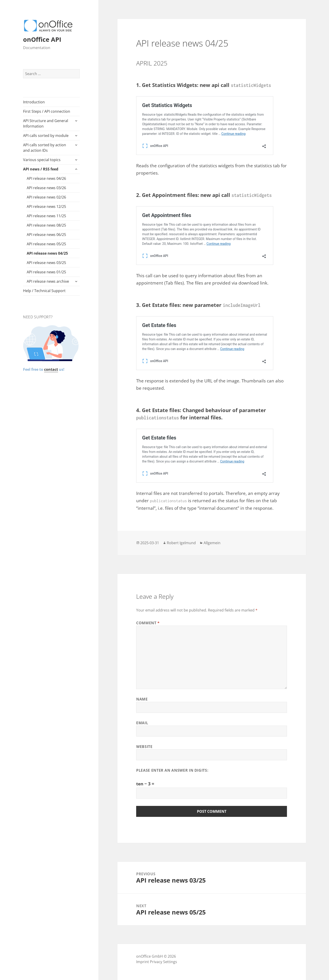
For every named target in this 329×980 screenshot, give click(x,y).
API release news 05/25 (46, 244)
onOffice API (42, 39)
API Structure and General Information (46, 123)
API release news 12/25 (46, 206)
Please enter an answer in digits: (172, 770)
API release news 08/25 (46, 225)
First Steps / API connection (47, 111)
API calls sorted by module (46, 136)
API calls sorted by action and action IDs (45, 148)
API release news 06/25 (46, 235)
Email (142, 723)
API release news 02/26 (46, 197)
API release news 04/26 (46, 178)
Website (144, 747)
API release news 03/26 (46, 188)
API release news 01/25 (46, 272)
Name (142, 699)
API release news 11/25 (46, 216)
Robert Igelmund (181, 543)
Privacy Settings (163, 962)
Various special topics (42, 160)
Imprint (143, 962)
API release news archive (48, 281)
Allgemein (212, 543)
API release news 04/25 (47, 253)
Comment (148, 623)
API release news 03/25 (46, 263)
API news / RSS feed (41, 169)
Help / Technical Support (44, 291)
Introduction (34, 102)
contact (51, 369)
